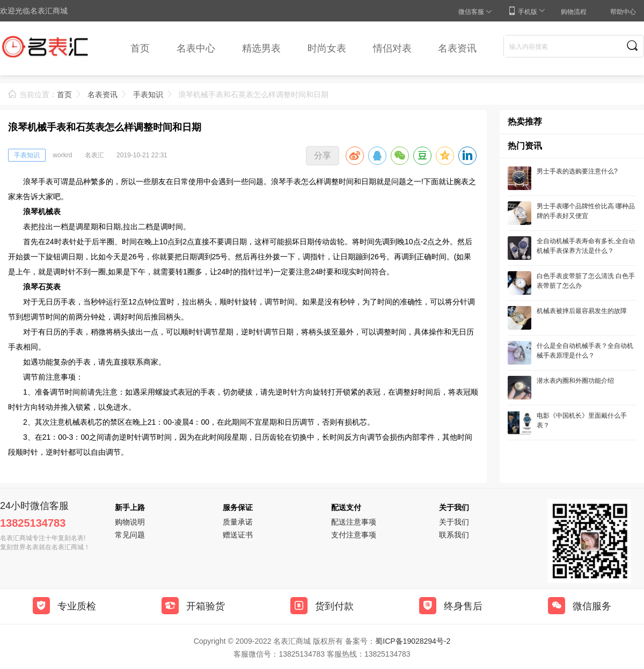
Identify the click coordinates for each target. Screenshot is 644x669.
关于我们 (454, 522)
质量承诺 (238, 522)
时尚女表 (327, 48)
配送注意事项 (354, 522)
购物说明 (130, 522)
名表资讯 (457, 48)
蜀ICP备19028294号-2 (413, 641)
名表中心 (196, 48)
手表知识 (148, 94)
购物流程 (574, 12)
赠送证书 (238, 535)
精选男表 (261, 48)
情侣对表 (392, 48)
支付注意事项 (354, 535)
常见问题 (130, 535)
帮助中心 (623, 12)
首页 (140, 48)
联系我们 (454, 535)
